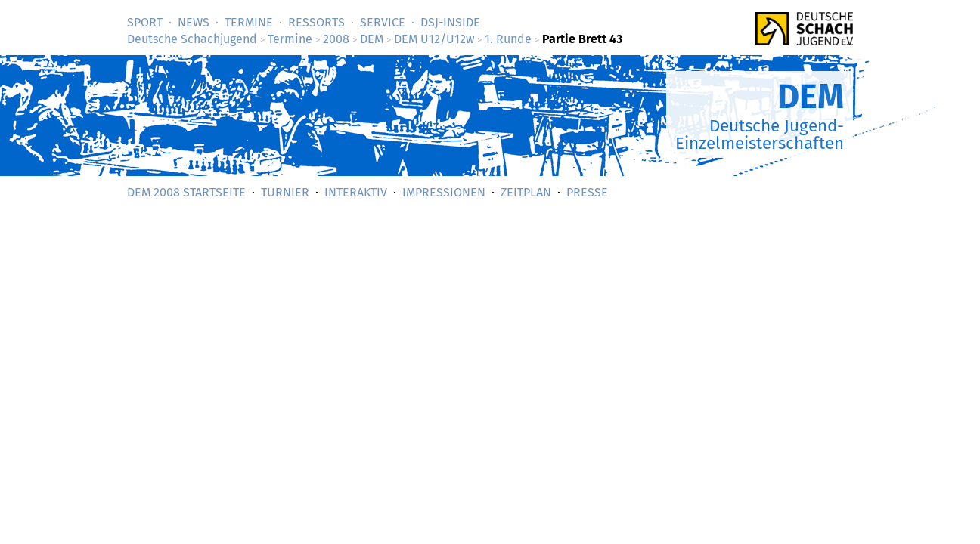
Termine (249, 22)
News (194, 22)
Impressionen (444, 192)
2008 (336, 39)
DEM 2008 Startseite (186, 192)
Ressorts (316, 22)
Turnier (285, 192)
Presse (587, 192)
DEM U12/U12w (434, 39)
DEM (372, 39)
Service (383, 22)
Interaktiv (356, 192)
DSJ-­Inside (450, 22)
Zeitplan (526, 192)
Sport (145, 22)
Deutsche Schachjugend (192, 39)
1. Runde (508, 39)
